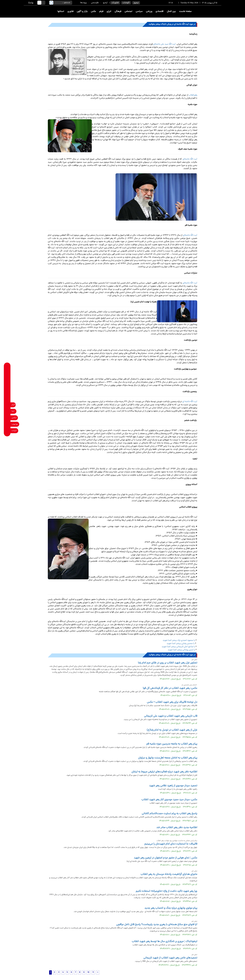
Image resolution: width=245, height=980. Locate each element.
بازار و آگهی (82, 12)
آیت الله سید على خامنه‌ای (164, 44)
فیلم (101, 12)
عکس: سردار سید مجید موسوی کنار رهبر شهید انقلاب (169, 800)
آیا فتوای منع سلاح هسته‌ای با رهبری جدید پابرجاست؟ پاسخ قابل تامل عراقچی (157, 925)
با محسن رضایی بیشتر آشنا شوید (181, 644)
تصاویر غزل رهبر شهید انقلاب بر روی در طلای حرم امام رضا (168, 663)
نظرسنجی (95, 3)
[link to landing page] (209, 12)
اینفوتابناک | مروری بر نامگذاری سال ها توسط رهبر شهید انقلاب (164, 942)
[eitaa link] (7, 411)
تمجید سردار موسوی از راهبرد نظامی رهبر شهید (173, 786)
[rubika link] (7, 372)
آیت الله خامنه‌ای (190, 159)
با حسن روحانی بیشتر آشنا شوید (181, 650)
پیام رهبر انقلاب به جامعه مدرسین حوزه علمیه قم (172, 744)
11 (93, 972)
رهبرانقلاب (193, 95)
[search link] (51, 3)
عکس (93, 12)
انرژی (109, 12)
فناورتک (115, 3)
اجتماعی (128, 12)
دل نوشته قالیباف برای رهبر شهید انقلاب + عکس (172, 702)
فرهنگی (118, 12)
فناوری (70, 12)
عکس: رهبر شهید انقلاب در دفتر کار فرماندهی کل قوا (170, 688)
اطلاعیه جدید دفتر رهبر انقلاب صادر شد (177, 828)
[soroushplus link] (7, 398)
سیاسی (139, 12)
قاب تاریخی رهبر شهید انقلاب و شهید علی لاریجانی (171, 716)
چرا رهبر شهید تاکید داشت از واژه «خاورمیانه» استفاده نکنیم (166, 891)
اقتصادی (160, 12)
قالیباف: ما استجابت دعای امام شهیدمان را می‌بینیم (171, 844)
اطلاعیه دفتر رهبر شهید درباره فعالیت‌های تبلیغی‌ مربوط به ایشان (164, 772)
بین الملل (171, 12)
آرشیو (105, 3)
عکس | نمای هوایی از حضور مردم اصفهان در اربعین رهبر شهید (165, 858)
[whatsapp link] (7, 379)
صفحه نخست (185, 12)
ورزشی (149, 12)
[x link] (7, 418)
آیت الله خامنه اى (190, 402)
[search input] (61, 3)
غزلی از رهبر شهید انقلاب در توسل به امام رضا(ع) (172, 730)
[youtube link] (7, 424)
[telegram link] (7, 385)
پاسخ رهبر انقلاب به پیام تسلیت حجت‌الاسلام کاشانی (169, 814)
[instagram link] (7, 405)
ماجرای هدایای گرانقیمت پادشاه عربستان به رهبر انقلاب (169, 874)
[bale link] (7, 392)
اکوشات (126, 3)
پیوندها (83, 3)
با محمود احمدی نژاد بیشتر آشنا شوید (179, 640)
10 (88, 972)
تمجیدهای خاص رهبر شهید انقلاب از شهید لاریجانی (170, 958)
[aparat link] (7, 431)
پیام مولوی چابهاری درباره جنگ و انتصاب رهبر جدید (171, 908)
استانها (61, 12)
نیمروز (136, 3)
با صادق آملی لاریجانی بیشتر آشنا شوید (178, 647)
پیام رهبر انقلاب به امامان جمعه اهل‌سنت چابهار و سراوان (168, 758)
